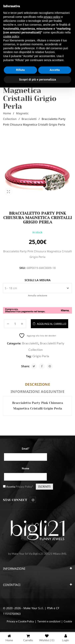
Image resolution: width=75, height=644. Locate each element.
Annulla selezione (38, 295)
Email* (26, 449)
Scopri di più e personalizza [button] (37, 79)
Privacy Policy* (24, 487)
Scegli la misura (38, 280)
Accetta (20, 487)
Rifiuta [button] (20, 70)
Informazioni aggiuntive (38, 391)
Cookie (68, 621)
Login (66, 638)
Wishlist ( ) (47, 638)
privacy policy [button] (52, 17)
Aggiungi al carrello (51, 324)
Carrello (28, 638)
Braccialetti (29, 119)
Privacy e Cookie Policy (20, 621)
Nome (25, 468)
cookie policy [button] (11, 36)
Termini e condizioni (49, 621)
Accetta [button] (55, 70)
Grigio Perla (41, 356)
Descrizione (38, 384)
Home (7, 113)
